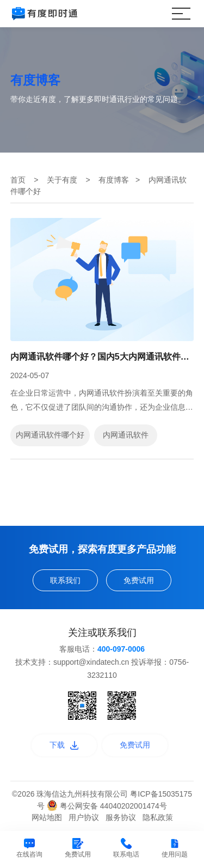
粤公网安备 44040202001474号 (107, 806)
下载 (64, 745)
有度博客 (114, 180)
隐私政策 (158, 817)
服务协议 (121, 817)
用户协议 (84, 817)
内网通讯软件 (126, 435)
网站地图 (47, 817)
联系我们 (65, 580)
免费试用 (139, 580)
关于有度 (62, 180)
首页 (18, 180)
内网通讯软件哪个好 (50, 435)
